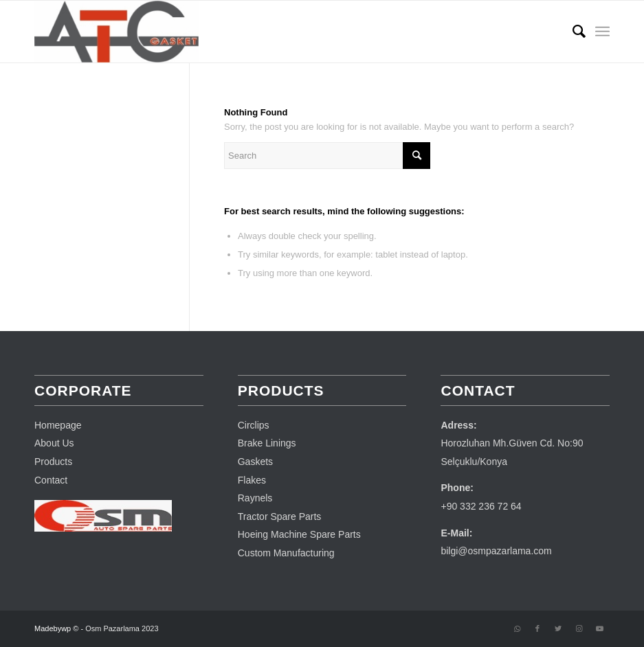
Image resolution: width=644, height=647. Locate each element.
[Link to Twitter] (558, 628)
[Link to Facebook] (537, 628)
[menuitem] (572, 32)
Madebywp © (56, 628)
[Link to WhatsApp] (517, 628)
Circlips (254, 425)
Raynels (255, 498)
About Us (54, 443)
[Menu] (602, 32)
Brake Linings (267, 443)
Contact (51, 480)
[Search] (572, 32)
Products (53, 462)
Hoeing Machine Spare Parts (299, 534)
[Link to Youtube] (599, 628)
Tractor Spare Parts (280, 517)
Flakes (252, 480)
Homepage (58, 425)
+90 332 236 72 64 (481, 506)
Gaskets (255, 462)
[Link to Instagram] (579, 628)
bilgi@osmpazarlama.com (496, 551)
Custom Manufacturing (286, 553)
